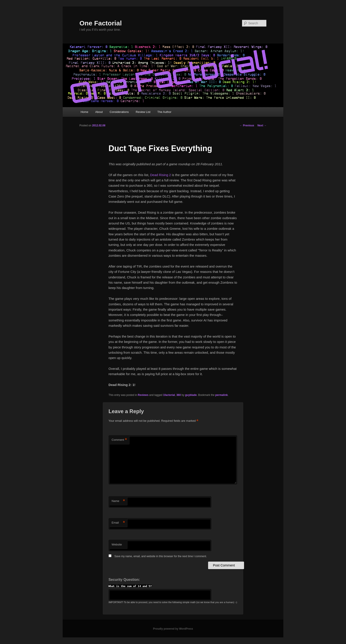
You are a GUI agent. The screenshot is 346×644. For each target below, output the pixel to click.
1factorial (169, 395)
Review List (143, 112)
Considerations (119, 112)
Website (117, 544)
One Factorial (101, 23)
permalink (222, 395)
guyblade (191, 395)
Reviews (143, 395)
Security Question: (124, 580)
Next (262, 125)
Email (118, 523)
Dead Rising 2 (160, 175)
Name (118, 501)
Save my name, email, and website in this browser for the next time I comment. (161, 556)
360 (179, 395)
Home (84, 112)
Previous (247, 125)
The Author (164, 112)
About (99, 112)
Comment (119, 440)
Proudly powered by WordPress (173, 629)
